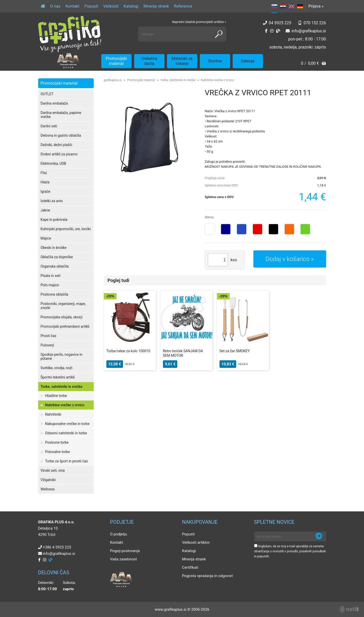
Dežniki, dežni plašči (56, 145)
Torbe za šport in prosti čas (67, 461)
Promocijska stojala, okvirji (62, 317)
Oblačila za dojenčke (57, 257)
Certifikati (190, 567)
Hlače (45, 182)
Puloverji (47, 345)
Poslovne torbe (57, 442)
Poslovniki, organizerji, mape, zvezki (63, 306)
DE (300, 6)
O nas (55, 6)
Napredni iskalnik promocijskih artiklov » (199, 22)
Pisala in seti (51, 276)
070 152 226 (315, 23)
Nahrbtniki (53, 414)
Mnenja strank (156, 6)
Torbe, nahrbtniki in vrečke (62, 387)
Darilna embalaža (54, 103)
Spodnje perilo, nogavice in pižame (62, 357)
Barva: (210, 217)
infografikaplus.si (309, 31)
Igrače (46, 192)
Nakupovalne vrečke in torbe (67, 424)
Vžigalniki (48, 480)
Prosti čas (48, 336)
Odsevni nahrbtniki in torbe (66, 433)
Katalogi (131, 6)
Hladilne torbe (56, 396)
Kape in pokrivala (54, 220)
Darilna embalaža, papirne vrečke (61, 115)
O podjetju (119, 534)
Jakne (45, 210)
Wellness (48, 489)
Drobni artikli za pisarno (59, 154)
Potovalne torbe (58, 452)
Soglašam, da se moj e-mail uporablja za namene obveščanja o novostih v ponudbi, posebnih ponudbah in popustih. (290, 551)
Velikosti (111, 6)
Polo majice (50, 285)
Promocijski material (116, 61)
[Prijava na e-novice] (319, 536)
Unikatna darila (149, 61)
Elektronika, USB (53, 163)
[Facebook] (266, 31)
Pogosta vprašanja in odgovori (208, 576)
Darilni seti (49, 126)
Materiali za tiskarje (182, 61)
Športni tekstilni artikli (58, 377)
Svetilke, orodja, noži (57, 368)
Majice (46, 238)
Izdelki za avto (52, 201)
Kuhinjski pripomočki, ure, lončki (66, 229)
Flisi (44, 173)
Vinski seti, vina (53, 470)
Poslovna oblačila (54, 294)
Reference (183, 6)
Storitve (215, 61)
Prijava (316, 6)
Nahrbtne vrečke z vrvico (65, 405)
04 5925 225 (280, 23)
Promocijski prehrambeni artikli (65, 326)
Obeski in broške (54, 248)
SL (274, 6)
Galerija (248, 61)
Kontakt (72, 6)
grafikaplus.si (113, 80)
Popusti (91, 6)
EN (292, 6)
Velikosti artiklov (196, 542)
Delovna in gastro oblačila (61, 135)
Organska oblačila (55, 266)
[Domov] (43, 6)
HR (283, 6)
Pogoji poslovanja (125, 551)
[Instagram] (272, 31)
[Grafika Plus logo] (70, 34)
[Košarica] (313, 64)
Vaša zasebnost (124, 559)
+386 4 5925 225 (57, 547)
